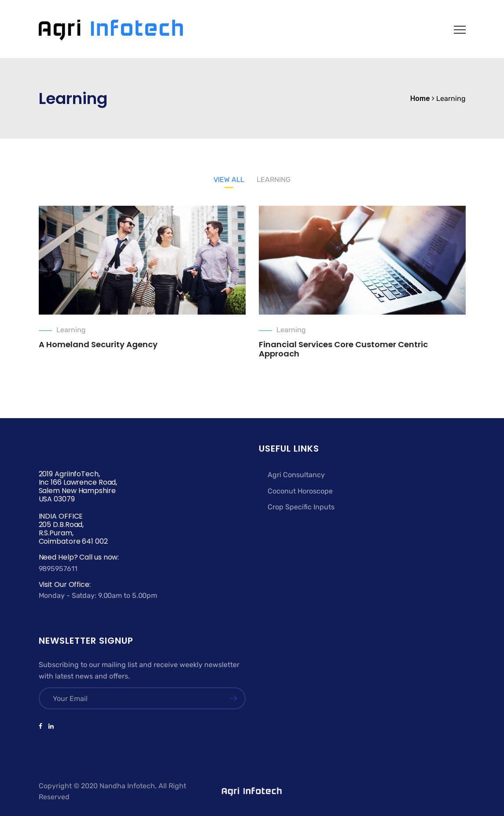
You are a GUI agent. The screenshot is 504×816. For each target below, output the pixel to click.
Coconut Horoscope (300, 491)
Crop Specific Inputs (301, 507)
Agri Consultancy (296, 475)
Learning (71, 330)
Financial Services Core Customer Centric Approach (343, 349)
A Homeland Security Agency (98, 344)
